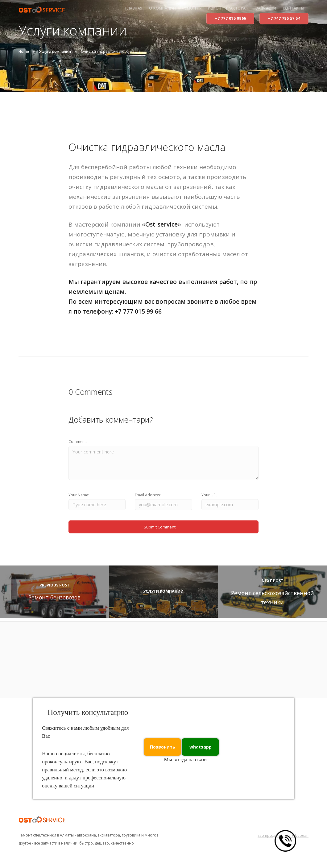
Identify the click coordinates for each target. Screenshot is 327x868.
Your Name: (79, 497)
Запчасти (266, 8)
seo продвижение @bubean (283, 840)
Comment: (78, 442)
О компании (162, 8)
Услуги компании (55, 51)
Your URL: (210, 497)
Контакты (294, 8)
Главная (134, 8)
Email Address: (148, 497)
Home (24, 51)
